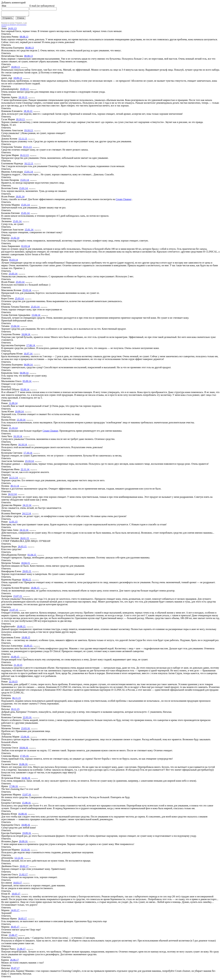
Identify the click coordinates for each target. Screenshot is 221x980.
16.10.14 (18, 437)
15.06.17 (13, 936)
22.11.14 (25, 470)
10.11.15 (15, 710)
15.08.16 (27, 804)
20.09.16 (23, 842)
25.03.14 (13, 275)
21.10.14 (13, 429)
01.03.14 (26, 247)
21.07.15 (14, 611)
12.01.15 (13, 523)
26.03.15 (22, 547)
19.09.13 (25, 90)
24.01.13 (12, 29)
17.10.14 (28, 454)
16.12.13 (25, 156)
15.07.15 (18, 597)
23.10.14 (30, 462)
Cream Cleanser (124, 200)
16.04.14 (26, 335)
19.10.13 (29, 131)
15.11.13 (23, 140)
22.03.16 (27, 718)
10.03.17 (18, 884)
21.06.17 (21, 950)
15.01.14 (29, 173)
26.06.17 (14, 961)
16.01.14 (20, 197)
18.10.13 (23, 98)
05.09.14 (27, 382)
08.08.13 (24, 38)
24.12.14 (13, 495)
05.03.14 (14, 261)
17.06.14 (31, 346)
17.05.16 (25, 757)
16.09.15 (28, 647)
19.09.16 (27, 834)
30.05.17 (23, 919)
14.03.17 (15, 911)
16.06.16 (23, 765)
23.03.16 (26, 729)
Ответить (6, 35)
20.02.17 (24, 867)
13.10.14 (21, 421)
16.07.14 (28, 355)
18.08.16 (26, 826)
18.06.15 (35, 589)
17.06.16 (14, 787)
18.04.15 (26, 564)
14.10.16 (25, 851)
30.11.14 (15, 487)
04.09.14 (29, 366)
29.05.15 (27, 572)
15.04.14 (36, 316)
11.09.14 (13, 404)
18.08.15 (21, 627)
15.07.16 (27, 795)
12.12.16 (19, 859)
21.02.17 (24, 875)
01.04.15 (32, 556)
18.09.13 (16, 68)
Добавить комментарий (13, 3)
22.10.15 (13, 682)
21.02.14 (15, 239)
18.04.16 (24, 749)
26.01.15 (25, 539)
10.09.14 (20, 412)
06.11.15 (16, 699)
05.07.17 (15, 969)
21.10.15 (18, 666)
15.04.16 (25, 738)
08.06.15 (27, 580)
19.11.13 (28, 148)
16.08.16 (23, 815)
